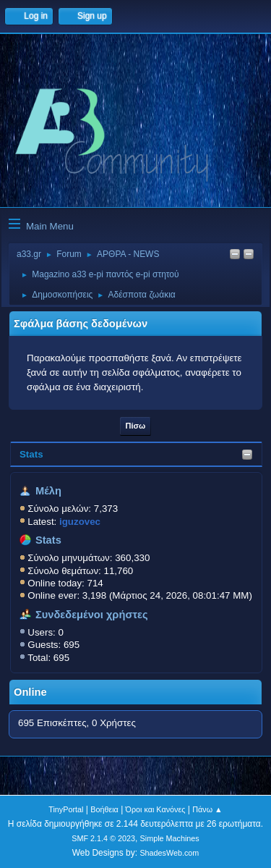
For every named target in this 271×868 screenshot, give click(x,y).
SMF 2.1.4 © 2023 (103, 838)
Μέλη (48, 491)
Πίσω (136, 426)
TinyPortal (66, 809)
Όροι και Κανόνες (156, 809)
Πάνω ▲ (207, 809)
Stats (31, 454)
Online (30, 692)
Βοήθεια (104, 809)
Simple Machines (170, 838)
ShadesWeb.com (169, 853)
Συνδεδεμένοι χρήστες (92, 615)
